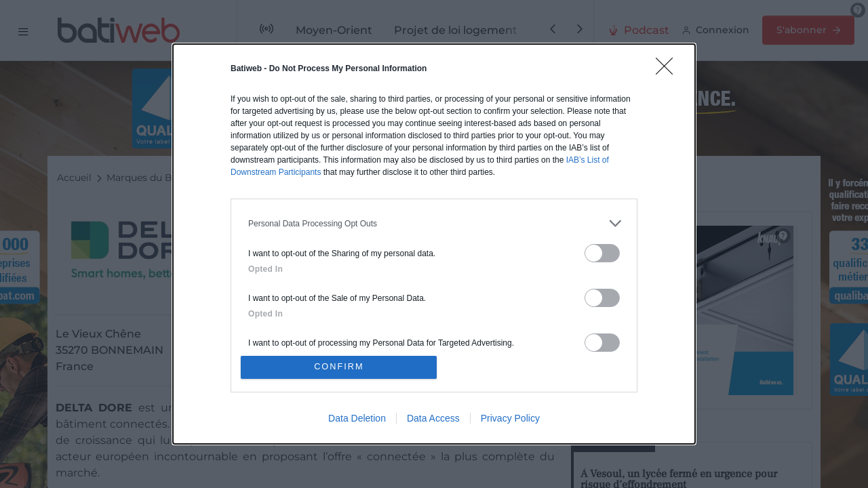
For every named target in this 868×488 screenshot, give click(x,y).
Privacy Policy (510, 420)
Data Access (433, 420)
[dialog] (434, 244)
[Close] (669, 69)
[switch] (602, 252)
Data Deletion (357, 420)
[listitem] (434, 222)
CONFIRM (341, 367)
